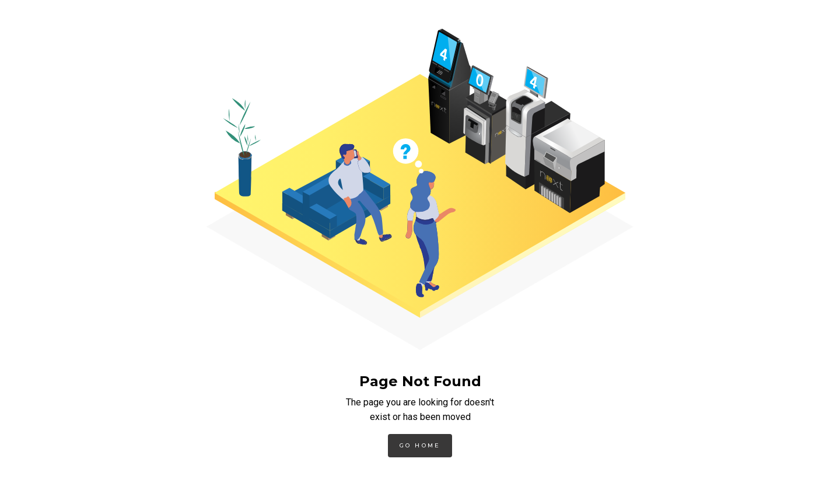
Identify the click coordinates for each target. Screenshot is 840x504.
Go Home (420, 445)
